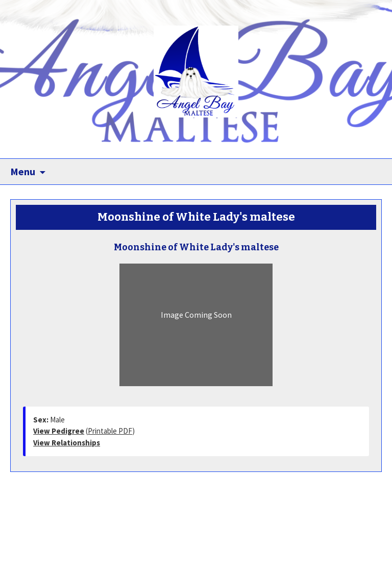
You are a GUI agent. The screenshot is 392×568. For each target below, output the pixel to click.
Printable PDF (110, 431)
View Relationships (67, 443)
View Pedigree (59, 431)
